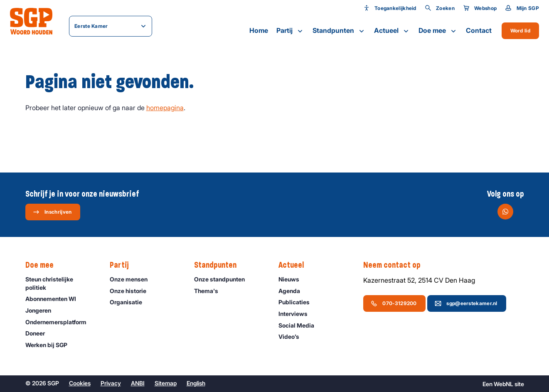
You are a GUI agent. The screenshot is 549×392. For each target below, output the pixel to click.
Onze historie (132, 291)
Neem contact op (396, 265)
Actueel (392, 31)
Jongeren (42, 310)
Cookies (80, 383)
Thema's (210, 291)
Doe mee (438, 31)
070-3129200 (394, 303)
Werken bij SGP (50, 345)
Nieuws (293, 279)
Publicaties (298, 302)
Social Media (300, 325)
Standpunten (339, 31)
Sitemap (166, 383)
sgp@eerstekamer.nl (466, 303)
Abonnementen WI (54, 299)
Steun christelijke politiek (61, 283)
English (196, 383)
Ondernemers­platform (60, 322)
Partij (290, 31)
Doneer (39, 333)
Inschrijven (52, 212)
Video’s (293, 337)
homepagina (165, 108)
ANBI (138, 383)
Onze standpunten (223, 279)
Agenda (293, 291)
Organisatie (130, 302)
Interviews (297, 314)
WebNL (503, 384)
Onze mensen (132, 279)
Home (259, 30)
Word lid (520, 31)
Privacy (111, 383)
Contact (479, 30)
